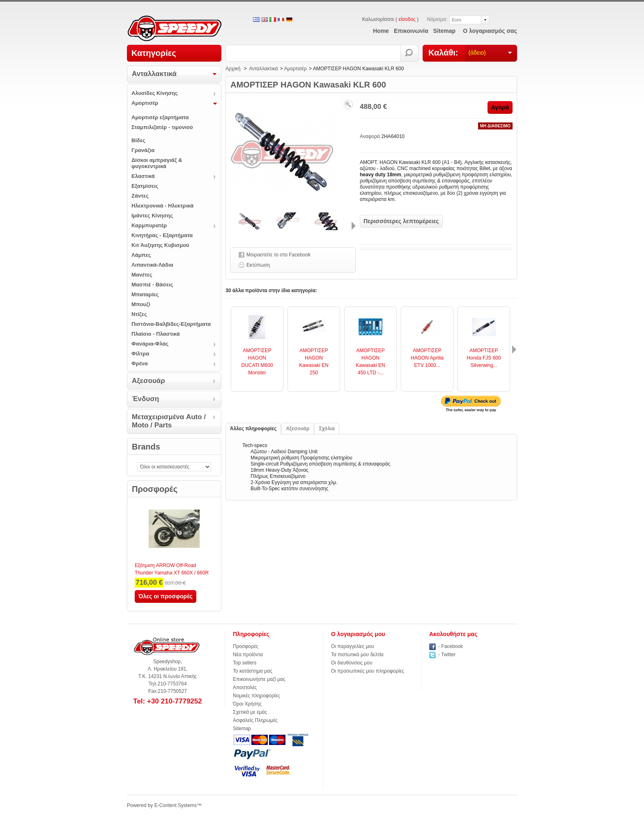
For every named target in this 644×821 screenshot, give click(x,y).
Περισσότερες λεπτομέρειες (401, 221)
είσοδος (407, 19)
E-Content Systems (176, 805)
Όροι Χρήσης (247, 704)
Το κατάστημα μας (253, 671)
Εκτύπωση (258, 265)
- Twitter (447, 655)
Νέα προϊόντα (248, 655)
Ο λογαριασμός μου (358, 634)
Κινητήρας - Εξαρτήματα (162, 235)
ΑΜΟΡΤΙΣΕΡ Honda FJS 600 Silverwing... (484, 358)
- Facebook (451, 646)
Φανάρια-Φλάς (150, 344)
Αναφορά (370, 136)
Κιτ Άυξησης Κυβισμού (160, 245)
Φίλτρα (140, 354)
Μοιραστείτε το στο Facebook (278, 255)
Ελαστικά (143, 176)
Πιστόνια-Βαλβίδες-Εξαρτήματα (171, 324)
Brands (146, 447)
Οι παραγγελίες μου (353, 646)
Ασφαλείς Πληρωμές (255, 720)
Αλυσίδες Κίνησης (155, 93)
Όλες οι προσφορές (166, 596)
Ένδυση (145, 399)
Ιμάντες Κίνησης (152, 216)
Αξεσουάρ (148, 381)
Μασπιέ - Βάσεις (152, 285)
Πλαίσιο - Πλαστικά (156, 334)
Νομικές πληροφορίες (256, 696)
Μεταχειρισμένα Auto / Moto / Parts (169, 421)
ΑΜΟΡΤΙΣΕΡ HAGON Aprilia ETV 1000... (427, 358)
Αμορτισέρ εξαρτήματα (160, 117)
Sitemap (242, 729)
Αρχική (233, 69)
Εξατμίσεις (145, 186)
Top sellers (245, 663)
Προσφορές (155, 489)
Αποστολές (245, 687)
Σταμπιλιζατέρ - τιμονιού (162, 127)
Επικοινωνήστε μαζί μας (259, 679)
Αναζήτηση (410, 53)
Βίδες (138, 140)
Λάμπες (141, 255)
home (381, 31)
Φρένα (140, 363)
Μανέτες (142, 275)
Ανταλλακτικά (154, 74)
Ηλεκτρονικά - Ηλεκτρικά (162, 206)
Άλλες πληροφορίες (253, 429)
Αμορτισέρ (145, 103)
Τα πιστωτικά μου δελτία (357, 655)
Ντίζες (139, 314)
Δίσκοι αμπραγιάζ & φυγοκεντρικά (157, 163)
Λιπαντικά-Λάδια (152, 265)
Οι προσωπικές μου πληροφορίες (368, 671)
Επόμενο (354, 226)
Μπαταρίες (145, 294)
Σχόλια (327, 429)
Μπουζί (141, 304)
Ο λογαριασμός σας (490, 31)
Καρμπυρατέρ (149, 225)
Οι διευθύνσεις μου (352, 663)
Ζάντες (140, 196)
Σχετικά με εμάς (250, 712)
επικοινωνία (411, 31)
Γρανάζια (143, 150)
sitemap (444, 31)
